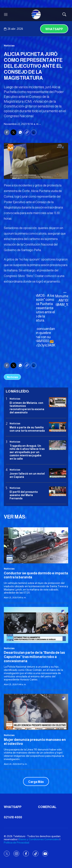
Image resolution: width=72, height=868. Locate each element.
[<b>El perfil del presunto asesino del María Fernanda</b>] (58, 491)
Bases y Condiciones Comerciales (39, 839)
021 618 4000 (13, 817)
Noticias (9, 46)
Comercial (47, 807)
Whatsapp (54, 29)
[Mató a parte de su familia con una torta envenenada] (58, 427)
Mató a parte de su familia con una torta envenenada (27, 429)
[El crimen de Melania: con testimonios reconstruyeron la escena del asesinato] (58, 402)
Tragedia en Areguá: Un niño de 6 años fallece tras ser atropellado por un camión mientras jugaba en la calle (27, 452)
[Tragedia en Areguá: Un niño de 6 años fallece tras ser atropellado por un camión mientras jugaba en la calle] (58, 445)
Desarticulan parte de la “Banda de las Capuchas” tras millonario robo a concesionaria (34, 657)
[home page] (36, 14)
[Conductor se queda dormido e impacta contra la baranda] (36, 545)
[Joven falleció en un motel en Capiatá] (58, 473)
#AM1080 (42, 341)
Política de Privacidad (17, 842)
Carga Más (36, 782)
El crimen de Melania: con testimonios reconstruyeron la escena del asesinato (27, 408)
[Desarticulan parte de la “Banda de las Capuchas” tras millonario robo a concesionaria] (36, 625)
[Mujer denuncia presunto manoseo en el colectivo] (36, 712)
